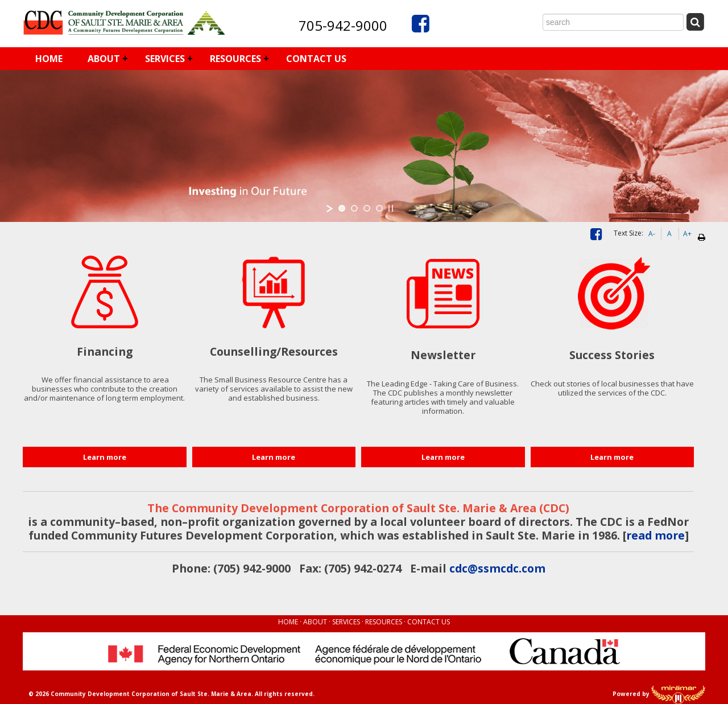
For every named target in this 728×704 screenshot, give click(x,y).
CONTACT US (316, 59)
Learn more (105, 457)
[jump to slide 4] (379, 208)
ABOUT (104, 59)
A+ (687, 234)
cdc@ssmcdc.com (497, 568)
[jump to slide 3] (367, 208)
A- (652, 234)
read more (655, 535)
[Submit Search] (695, 22)
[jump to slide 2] (354, 208)
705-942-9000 (343, 25)
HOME (49, 59)
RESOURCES (235, 59)
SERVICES (165, 59)
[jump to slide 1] (342, 208)
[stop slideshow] (391, 208)
